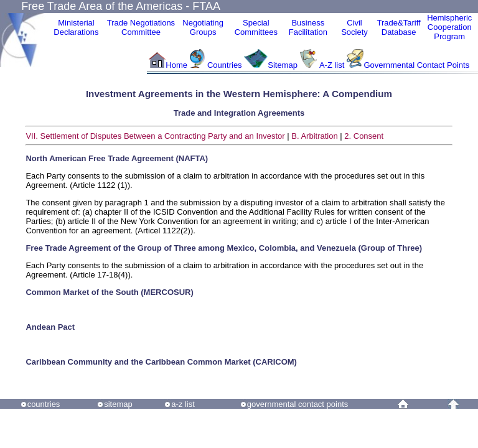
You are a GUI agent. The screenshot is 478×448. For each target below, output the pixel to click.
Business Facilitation (308, 27)
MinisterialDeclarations (76, 27)
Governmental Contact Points (416, 65)
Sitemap (283, 65)
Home (176, 65)
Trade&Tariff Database (399, 27)
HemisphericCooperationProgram (449, 27)
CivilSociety (354, 27)
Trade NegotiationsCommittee (141, 27)
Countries (226, 65)
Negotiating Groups (203, 27)
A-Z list (332, 65)
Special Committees (256, 27)
